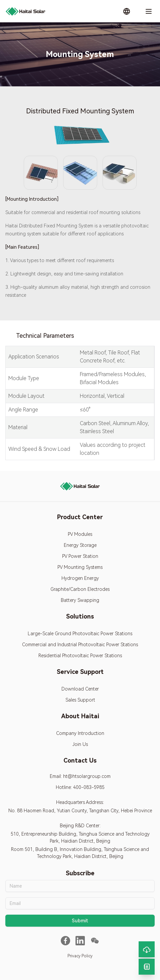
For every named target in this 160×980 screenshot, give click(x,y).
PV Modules (80, 534)
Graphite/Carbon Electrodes (80, 589)
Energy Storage (80, 545)
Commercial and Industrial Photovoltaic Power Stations (80, 645)
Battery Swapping (80, 600)
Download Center (80, 689)
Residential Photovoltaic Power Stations (80, 656)
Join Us (80, 744)
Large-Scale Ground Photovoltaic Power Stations (80, 634)
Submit (80, 921)
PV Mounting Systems (80, 567)
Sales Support (80, 700)
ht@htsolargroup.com (87, 776)
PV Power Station (80, 556)
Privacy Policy (80, 956)
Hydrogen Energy (80, 578)
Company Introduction (80, 733)
